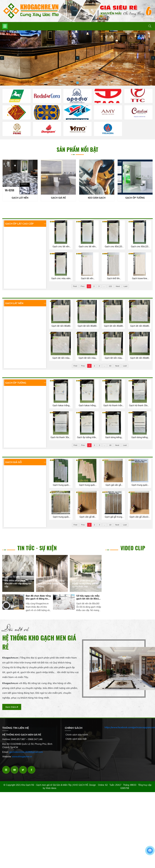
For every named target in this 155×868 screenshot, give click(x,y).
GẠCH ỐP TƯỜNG (135, 198)
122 (110, 286)
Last (125, 286)
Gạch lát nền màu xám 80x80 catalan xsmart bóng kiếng (113, 358)
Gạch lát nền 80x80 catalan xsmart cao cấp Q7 (140, 326)
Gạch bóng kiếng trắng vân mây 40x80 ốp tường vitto (113, 437)
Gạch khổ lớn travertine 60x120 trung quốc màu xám (113, 279)
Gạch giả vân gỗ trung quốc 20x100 (113, 485)
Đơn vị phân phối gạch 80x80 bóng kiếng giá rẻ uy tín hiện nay (85, 583)
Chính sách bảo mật (76, 739)
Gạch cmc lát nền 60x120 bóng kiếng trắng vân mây (87, 247)
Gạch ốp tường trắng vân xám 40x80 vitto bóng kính (87, 437)
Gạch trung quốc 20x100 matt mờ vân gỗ (140, 485)
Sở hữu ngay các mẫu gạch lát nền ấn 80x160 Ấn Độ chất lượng (89, 597)
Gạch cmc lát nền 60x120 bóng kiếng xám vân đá (61, 247)
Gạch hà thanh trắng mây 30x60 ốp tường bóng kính (113, 406)
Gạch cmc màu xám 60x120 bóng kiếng (61, 279)
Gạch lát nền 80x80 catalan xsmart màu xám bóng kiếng (113, 326)
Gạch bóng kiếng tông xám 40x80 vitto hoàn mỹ (139, 437)
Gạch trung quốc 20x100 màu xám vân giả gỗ (61, 485)
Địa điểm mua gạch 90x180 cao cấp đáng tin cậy (18, 583)
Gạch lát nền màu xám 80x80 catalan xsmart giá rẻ (61, 358)
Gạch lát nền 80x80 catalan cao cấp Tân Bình (61, 326)
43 (110, 366)
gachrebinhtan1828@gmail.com (26, 752)
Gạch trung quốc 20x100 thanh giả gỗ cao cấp (61, 517)
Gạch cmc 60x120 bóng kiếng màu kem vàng (139, 247)
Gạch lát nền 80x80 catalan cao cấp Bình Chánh (87, 326)
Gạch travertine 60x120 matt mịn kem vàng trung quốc (139, 279)
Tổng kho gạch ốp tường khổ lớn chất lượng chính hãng (52, 583)
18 (110, 445)
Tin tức (16, 577)
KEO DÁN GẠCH (97, 198)
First (75, 286)
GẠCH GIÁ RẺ (59, 198)
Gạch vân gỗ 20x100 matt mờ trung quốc (139, 517)
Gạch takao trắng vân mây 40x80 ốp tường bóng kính (87, 406)
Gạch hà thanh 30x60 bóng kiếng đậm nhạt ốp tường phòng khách (139, 406)
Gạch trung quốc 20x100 (87, 485)
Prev (83, 286)
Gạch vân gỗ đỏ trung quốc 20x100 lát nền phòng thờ (87, 517)
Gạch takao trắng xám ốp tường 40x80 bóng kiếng (61, 406)
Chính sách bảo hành (77, 735)
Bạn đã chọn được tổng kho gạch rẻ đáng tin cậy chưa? (38, 597)
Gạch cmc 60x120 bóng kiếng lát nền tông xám (113, 247)
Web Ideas (51, 788)
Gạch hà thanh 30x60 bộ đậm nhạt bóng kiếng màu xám (61, 437)
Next (118, 286)
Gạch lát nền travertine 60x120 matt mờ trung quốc (87, 279)
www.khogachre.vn (22, 757)
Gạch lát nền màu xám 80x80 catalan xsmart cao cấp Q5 (87, 358)
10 (110, 525)
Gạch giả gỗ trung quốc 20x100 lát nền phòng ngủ (113, 517)
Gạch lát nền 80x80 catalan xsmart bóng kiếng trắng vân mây (140, 358)
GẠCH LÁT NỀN (20, 198)
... (104, 286)
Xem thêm (12, 707)
